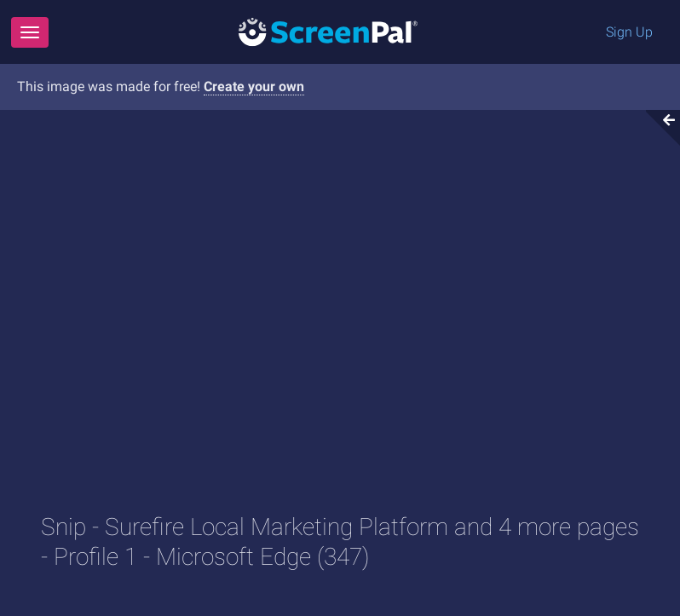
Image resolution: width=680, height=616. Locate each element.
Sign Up (629, 32)
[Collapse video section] (658, 128)
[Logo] (328, 31)
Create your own (254, 86)
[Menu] (30, 32)
